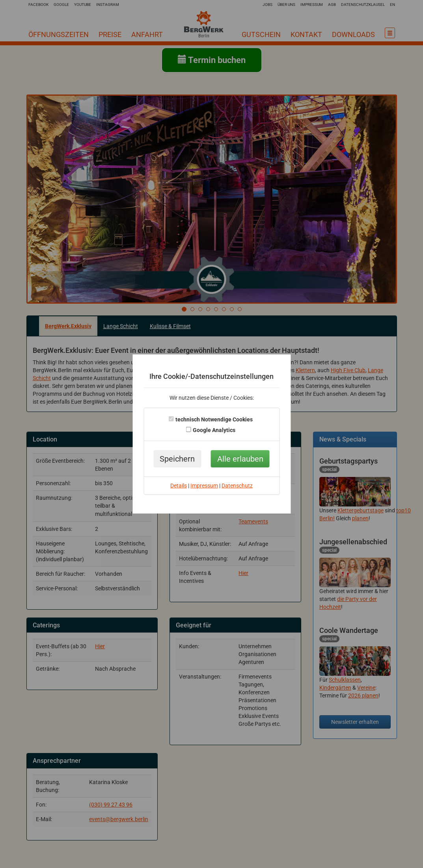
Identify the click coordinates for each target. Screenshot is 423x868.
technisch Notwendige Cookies (214, 419)
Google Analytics (214, 430)
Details (179, 486)
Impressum (204, 486)
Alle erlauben (240, 459)
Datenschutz (237, 486)
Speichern (177, 459)
